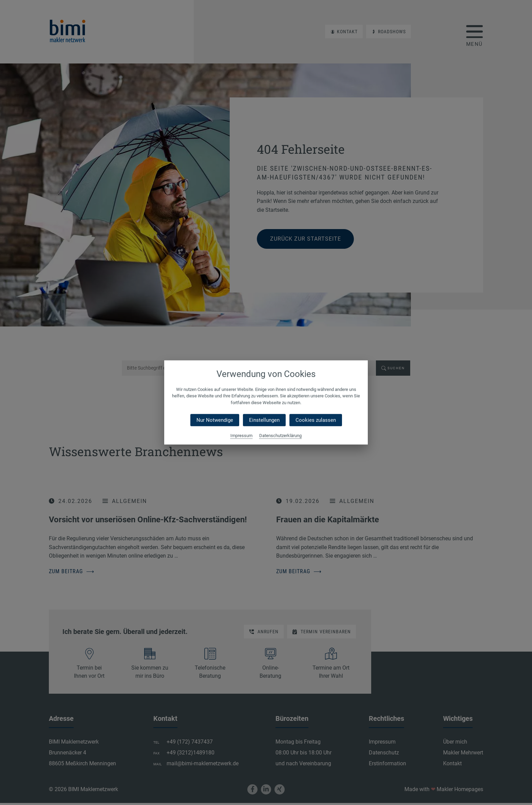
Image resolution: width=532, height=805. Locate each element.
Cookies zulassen (316, 420)
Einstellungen (264, 420)
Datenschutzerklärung (280, 436)
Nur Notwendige (215, 420)
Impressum (241, 436)
